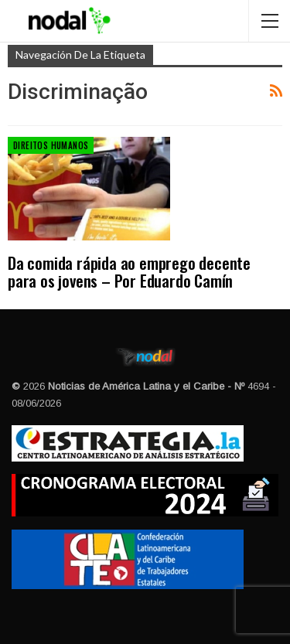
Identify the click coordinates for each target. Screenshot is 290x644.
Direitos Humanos (51, 145)
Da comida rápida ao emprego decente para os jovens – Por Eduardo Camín (129, 271)
